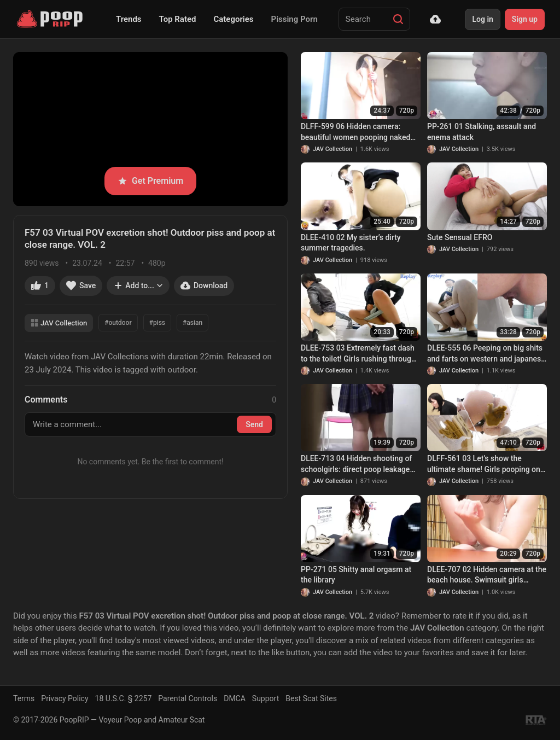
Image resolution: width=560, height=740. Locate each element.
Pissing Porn (294, 19)
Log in (482, 19)
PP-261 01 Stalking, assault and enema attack (482, 132)
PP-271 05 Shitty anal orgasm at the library (356, 575)
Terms (24, 698)
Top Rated (178, 19)
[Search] (398, 19)
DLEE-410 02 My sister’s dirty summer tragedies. (351, 243)
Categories (233, 19)
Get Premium (150, 181)
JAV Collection (59, 323)
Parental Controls (188, 698)
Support (266, 698)
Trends (129, 19)
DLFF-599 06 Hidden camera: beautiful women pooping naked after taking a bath (355, 132)
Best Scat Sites (311, 698)
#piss (157, 323)
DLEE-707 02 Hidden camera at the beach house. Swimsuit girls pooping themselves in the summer (487, 575)
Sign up (525, 19)
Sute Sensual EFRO (460, 237)
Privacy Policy (65, 698)
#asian (192, 323)
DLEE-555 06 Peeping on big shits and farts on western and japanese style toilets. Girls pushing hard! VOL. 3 (486, 354)
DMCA (235, 698)
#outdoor (118, 323)
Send (254, 424)
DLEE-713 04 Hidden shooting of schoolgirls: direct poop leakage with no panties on (356, 464)
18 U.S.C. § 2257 (124, 698)
